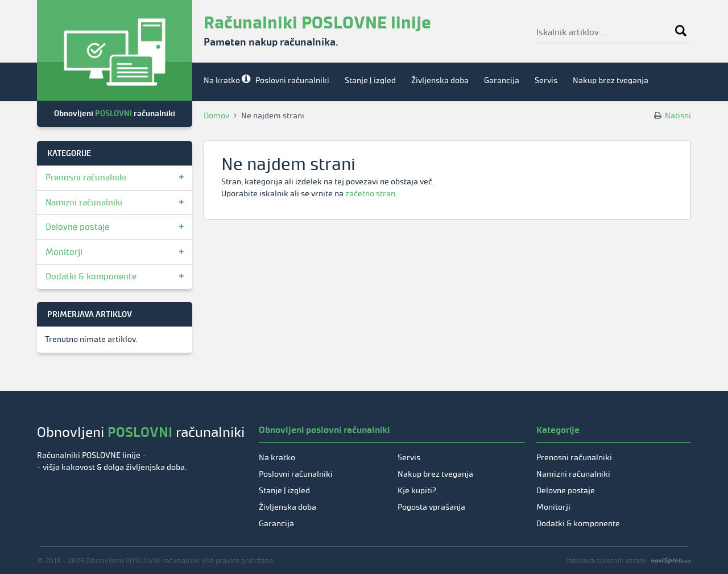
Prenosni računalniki (86, 177)
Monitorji (64, 252)
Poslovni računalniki (292, 80)
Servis (546, 80)
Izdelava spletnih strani (606, 561)
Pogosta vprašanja (431, 507)
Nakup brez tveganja (611, 80)
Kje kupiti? (417, 491)
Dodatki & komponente (91, 276)
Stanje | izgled (370, 80)
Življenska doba (440, 80)
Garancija (502, 80)
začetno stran (370, 194)
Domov (216, 116)
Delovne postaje (77, 227)
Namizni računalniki (84, 203)
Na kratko (222, 80)
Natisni (673, 116)
